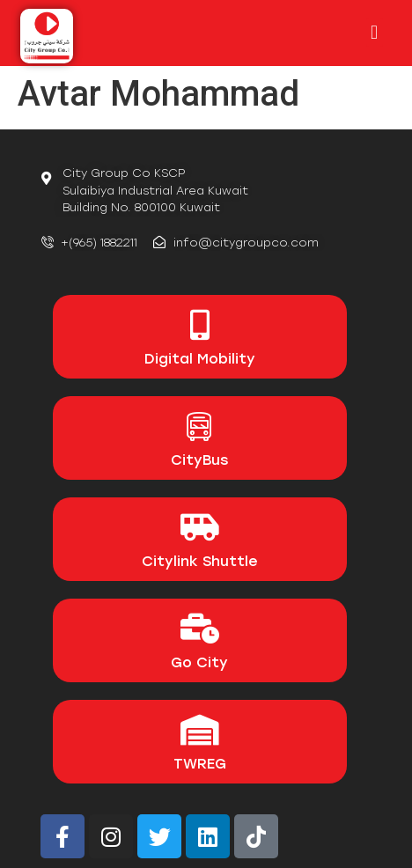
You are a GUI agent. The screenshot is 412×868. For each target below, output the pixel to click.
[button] (375, 32)
